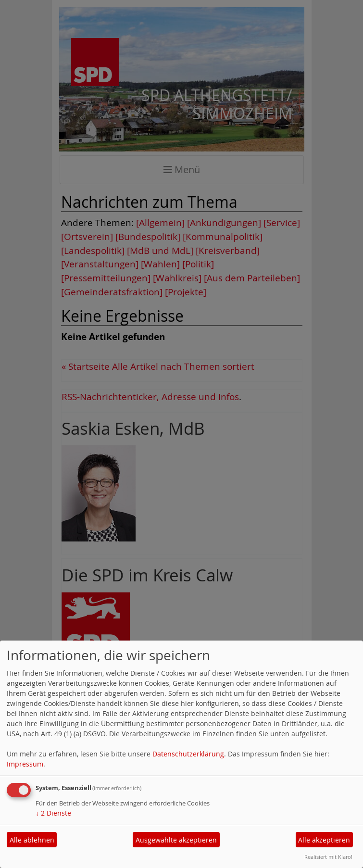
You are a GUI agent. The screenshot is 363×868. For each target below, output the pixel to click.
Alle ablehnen (32, 840)
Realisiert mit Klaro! (328, 857)
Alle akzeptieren (324, 840)
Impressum (25, 764)
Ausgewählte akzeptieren (176, 840)
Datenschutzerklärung (188, 754)
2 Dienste (53, 813)
